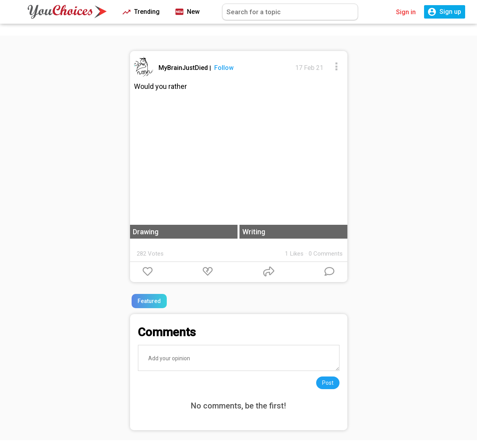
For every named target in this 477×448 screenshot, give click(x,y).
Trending (141, 12)
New (188, 12)
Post (328, 383)
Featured (149, 301)
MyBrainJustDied (184, 68)
